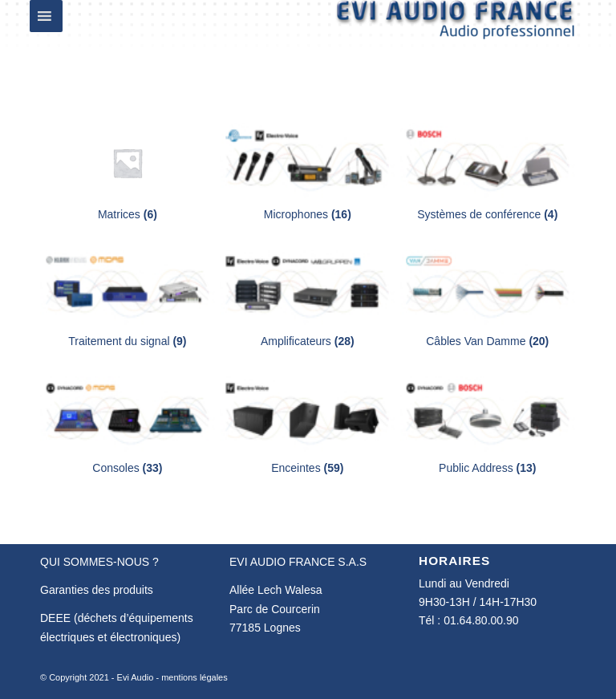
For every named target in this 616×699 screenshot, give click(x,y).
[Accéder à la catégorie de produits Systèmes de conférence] (488, 172)
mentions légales (195, 677)
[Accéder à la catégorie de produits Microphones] (307, 172)
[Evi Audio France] (456, 35)
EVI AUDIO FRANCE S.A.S (298, 562)
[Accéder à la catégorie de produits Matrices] (128, 172)
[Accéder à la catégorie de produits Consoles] (128, 426)
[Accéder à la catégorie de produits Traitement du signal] (128, 299)
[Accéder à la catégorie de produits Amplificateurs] (307, 299)
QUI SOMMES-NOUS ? (99, 562)
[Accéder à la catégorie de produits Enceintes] (307, 426)
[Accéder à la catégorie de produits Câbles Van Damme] (488, 299)
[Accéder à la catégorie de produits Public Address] (488, 426)
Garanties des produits (97, 590)
